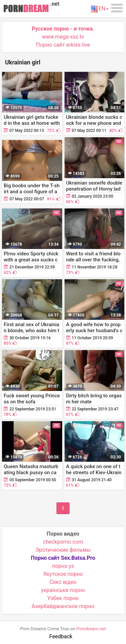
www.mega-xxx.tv (63, 37)
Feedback (61, 636)
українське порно (63, 590)
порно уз (63, 566)
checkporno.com (63, 542)
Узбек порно (63, 598)
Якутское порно (63, 574)
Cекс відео (63, 582)
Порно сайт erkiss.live (63, 45)
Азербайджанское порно (63, 606)
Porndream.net (91, 629)
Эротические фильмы (63, 550)
